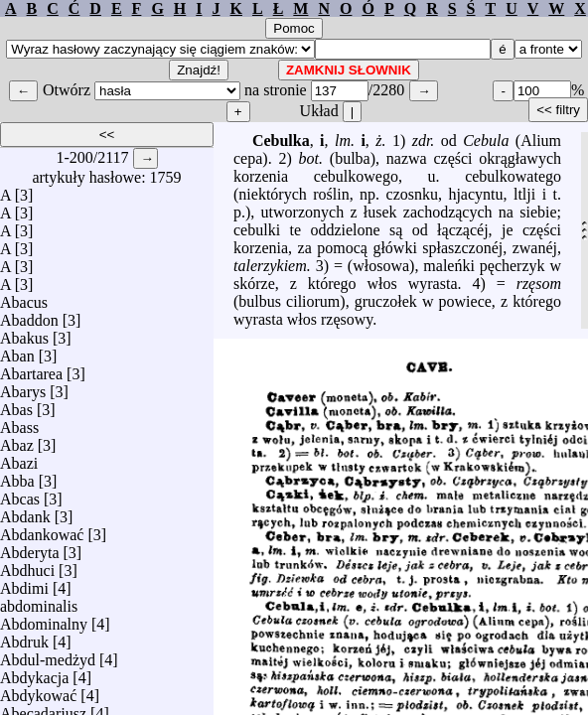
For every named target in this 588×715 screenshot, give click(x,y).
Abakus (24, 333)
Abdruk (24, 637)
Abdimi (24, 583)
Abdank (25, 512)
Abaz (17, 440)
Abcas (20, 494)
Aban (17, 351)
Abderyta (30, 548)
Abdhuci (27, 566)
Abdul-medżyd (48, 655)
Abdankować (42, 530)
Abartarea (31, 369)
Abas (16, 405)
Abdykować (38, 691)
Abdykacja (34, 673)
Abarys (23, 387)
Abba (17, 476)
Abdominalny (44, 619)
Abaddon (29, 315)
